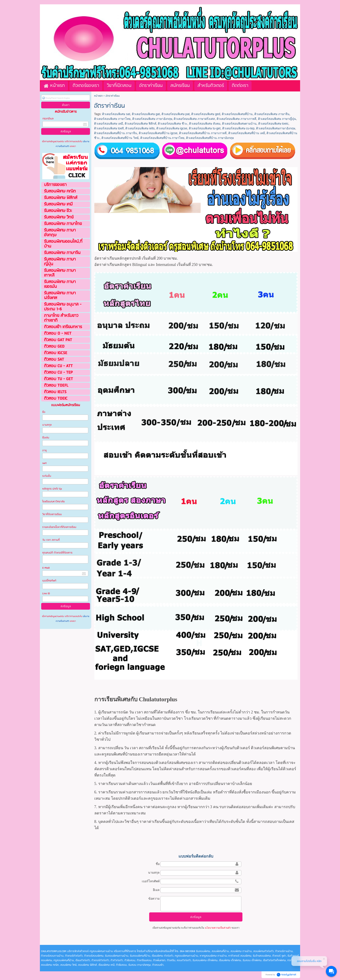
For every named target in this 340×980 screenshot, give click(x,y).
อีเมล (156, 890)
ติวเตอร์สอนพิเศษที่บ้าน (237, 114)
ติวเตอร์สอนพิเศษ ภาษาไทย (112, 119)
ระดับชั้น (47, 476)
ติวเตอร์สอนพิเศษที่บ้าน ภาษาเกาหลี (203, 133)
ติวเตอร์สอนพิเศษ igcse (172, 128)
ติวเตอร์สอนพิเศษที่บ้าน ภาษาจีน (116, 133)
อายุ (44, 450)
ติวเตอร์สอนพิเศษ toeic (273, 124)
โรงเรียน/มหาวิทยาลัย (53, 502)
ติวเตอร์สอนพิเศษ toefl (109, 128)
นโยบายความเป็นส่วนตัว (218, 928)
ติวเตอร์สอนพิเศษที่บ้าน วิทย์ (120, 138)
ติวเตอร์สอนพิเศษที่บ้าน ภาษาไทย (162, 138)
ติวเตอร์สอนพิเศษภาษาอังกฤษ (276, 128)
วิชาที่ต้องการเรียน (52, 514)
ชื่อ (158, 864)
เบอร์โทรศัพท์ (49, 581)
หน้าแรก (98, 96)
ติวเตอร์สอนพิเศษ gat (146, 114)
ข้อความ (154, 899)
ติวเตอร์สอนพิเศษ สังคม (205, 124)
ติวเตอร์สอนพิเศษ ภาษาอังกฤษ (152, 119)
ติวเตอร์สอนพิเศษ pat (176, 114)
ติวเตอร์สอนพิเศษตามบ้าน (239, 124)
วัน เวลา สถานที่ (51, 540)
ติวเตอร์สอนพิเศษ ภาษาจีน (272, 114)
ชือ (44, 412)
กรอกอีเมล (48, 119)
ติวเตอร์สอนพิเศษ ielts (140, 128)
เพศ (44, 463)
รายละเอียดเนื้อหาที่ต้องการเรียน (59, 527)
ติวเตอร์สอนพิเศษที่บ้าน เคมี (247, 133)
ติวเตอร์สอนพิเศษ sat (116, 114)
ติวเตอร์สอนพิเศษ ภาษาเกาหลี (236, 119)
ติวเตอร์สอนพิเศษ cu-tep (238, 128)
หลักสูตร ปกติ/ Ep (52, 489)
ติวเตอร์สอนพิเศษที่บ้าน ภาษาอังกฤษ (210, 138)
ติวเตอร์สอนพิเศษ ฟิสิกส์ (141, 124)
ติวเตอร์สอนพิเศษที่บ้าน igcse (158, 133)
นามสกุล (47, 425)
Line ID (46, 593)
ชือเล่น (46, 438)
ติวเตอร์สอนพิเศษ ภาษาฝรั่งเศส (194, 119)
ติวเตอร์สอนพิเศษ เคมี (109, 124)
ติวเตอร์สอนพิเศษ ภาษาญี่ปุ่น (277, 119)
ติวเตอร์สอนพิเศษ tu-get (205, 128)
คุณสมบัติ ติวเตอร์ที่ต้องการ (57, 553)
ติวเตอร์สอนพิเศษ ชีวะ (173, 124)
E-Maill (46, 568)
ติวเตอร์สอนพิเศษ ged (206, 114)
